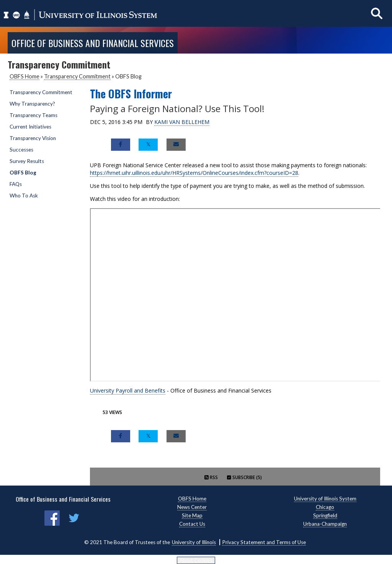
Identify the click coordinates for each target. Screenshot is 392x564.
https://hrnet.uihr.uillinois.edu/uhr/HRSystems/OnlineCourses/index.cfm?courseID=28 (194, 173)
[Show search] (377, 13)
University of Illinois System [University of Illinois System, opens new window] (325, 499)
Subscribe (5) (244, 477)
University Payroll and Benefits (128, 390)
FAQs (16, 184)
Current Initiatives (30, 127)
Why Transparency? (32, 104)
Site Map (192, 515)
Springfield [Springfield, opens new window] (325, 515)
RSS (211, 477)
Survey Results (27, 161)
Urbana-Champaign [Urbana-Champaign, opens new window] (325, 524)
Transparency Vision (33, 138)
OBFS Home (24, 76)
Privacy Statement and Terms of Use (264, 542)
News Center (192, 507)
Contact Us (192, 524)
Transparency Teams (33, 115)
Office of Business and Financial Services (93, 43)
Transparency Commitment (77, 76)
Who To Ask (24, 196)
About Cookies (196, 560)
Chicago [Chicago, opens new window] (325, 507)
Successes (21, 150)
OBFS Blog (23, 173)
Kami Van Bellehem (182, 122)
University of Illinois (194, 542)
